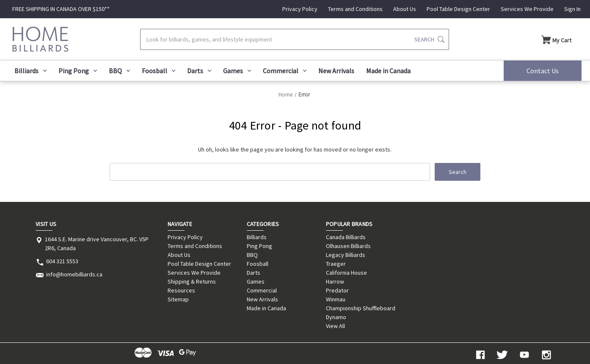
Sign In (572, 9)
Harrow (335, 281)
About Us (405, 9)
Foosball (159, 71)
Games (237, 71)
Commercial (285, 71)
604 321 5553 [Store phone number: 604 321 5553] (62, 261)
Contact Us (543, 71)
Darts (199, 71)
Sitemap (178, 299)
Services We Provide (527, 9)
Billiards (30, 71)
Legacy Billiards (346, 255)
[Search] (295, 39)
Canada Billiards (346, 237)
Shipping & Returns (192, 281)
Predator (337, 290)
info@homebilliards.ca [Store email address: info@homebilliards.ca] (74, 274)
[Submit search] (429, 39)
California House (346, 273)
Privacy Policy (300, 9)
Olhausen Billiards (348, 246)
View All (335, 326)
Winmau (336, 299)
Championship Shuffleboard (361, 308)
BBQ (119, 71)
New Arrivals (336, 71)
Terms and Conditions (355, 9)
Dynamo (336, 317)
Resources (181, 290)
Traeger (336, 264)
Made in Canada (388, 71)
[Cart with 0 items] (556, 39)
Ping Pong (78, 71)
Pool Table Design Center (458, 9)
